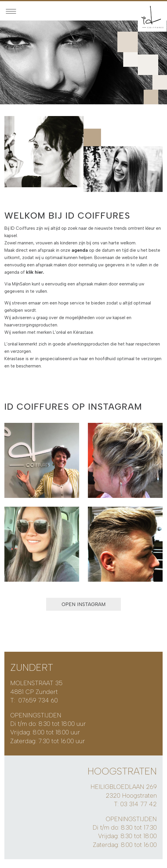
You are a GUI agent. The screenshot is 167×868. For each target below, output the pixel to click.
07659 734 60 (38, 700)
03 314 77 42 (139, 804)
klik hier (34, 272)
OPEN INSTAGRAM (84, 604)
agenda (80, 250)
